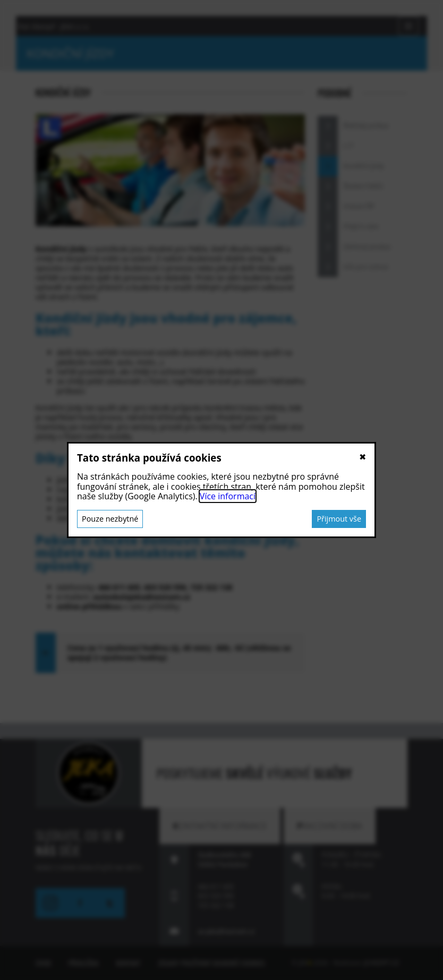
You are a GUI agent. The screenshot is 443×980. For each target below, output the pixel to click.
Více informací (228, 496)
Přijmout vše (339, 519)
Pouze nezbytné (110, 519)
